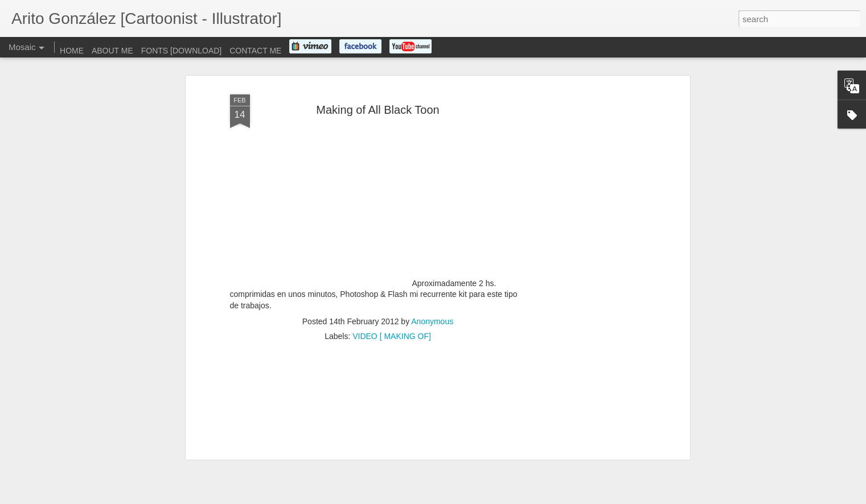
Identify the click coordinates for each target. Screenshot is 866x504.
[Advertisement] (589, 209)
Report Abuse (502, 498)
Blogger (469, 498)
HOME (72, 51)
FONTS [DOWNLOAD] (182, 51)
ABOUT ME (112, 51)
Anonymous (432, 263)
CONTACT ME (255, 51)
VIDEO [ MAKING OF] (392, 278)
